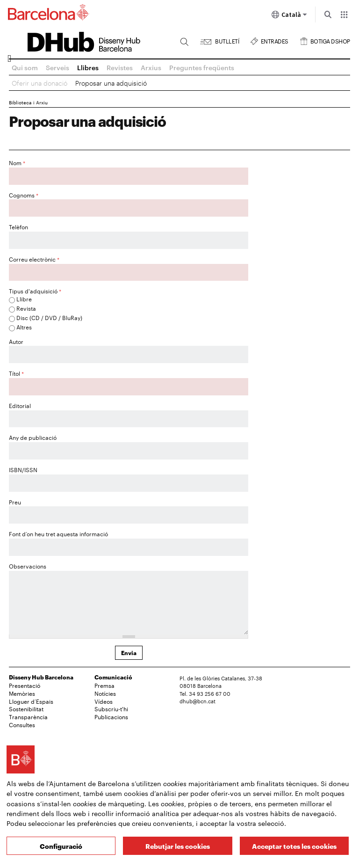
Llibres (88, 67)
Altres (24, 327)
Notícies (105, 693)
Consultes (22, 724)
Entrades (275, 40)
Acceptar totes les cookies (294, 846)
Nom (17, 162)
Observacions (28, 566)
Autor (16, 341)
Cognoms (24, 195)
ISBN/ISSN (23, 469)
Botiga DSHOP (330, 40)
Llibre (24, 299)
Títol (16, 373)
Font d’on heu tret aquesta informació (58, 533)
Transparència (28, 716)
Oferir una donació (39, 83)
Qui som (25, 67)
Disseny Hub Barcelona (41, 677)
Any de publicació (33, 437)
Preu (15, 502)
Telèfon (18, 226)
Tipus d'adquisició (35, 291)
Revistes (120, 67)
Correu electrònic (34, 259)
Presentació (25, 685)
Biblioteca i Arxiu (28, 102)
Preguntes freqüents (202, 67)
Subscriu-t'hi (111, 708)
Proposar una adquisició (111, 83)
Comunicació (113, 677)
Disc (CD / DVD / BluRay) (49, 317)
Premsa (104, 685)
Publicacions (111, 716)
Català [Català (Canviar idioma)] (289, 16)
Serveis (57, 67)
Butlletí (227, 40)
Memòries (22, 693)
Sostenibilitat (26, 708)
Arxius (151, 67)
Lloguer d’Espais (31, 701)
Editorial (20, 405)
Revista (26, 308)
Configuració (61, 846)
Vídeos (104, 701)
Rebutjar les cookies (178, 846)
